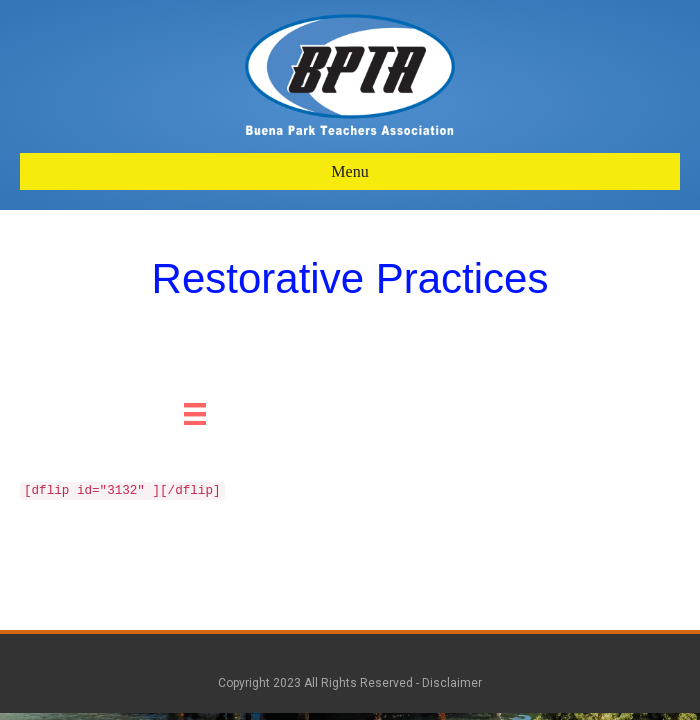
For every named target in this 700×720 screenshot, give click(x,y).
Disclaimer (452, 683)
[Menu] (195, 414)
